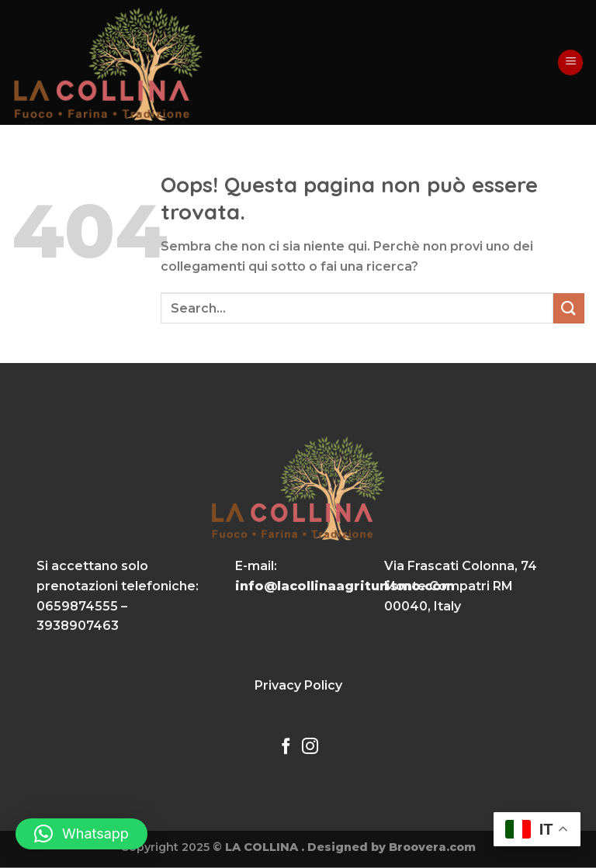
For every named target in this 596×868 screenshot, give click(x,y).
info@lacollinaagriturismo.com (345, 586)
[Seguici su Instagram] (310, 747)
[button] (81, 834)
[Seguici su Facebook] (286, 747)
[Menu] (570, 62)
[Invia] (569, 308)
